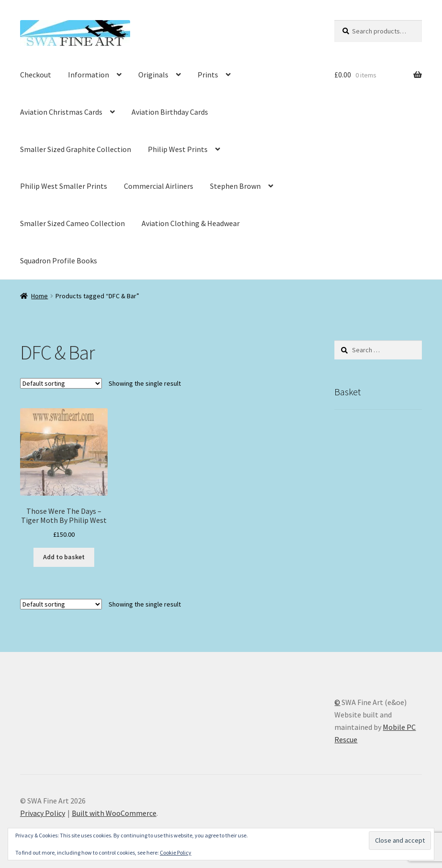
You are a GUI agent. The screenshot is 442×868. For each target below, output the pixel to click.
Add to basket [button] (64, 557)
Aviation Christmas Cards (61, 112)
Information (88, 75)
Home (39, 296)
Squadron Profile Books (59, 260)
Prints (208, 75)
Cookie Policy (176, 852)
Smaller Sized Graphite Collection (76, 149)
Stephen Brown (235, 186)
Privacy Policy (43, 813)
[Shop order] (61, 383)
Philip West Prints (178, 149)
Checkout (36, 75)
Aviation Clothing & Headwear (191, 223)
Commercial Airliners (159, 186)
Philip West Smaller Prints (64, 186)
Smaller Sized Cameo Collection (72, 223)
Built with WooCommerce (114, 813)
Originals (153, 75)
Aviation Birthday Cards (170, 112)
